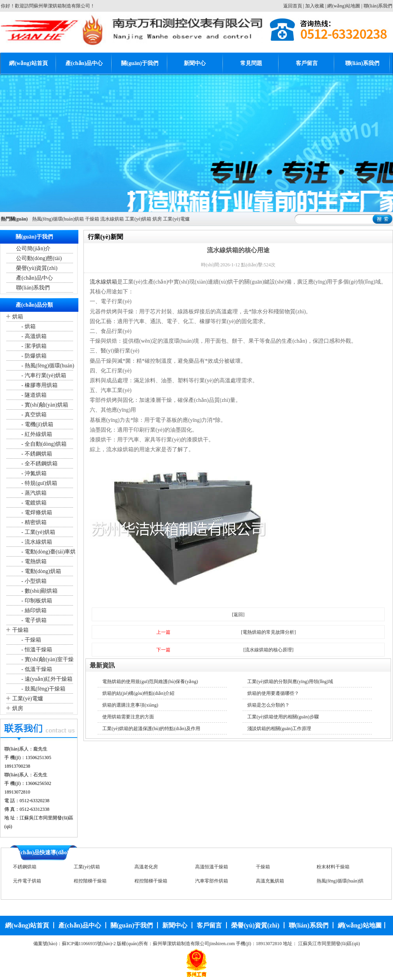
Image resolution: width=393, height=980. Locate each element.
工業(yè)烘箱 (138, 219)
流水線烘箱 (112, 219)
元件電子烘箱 (27, 881)
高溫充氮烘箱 (270, 881)
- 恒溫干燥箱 (36, 650)
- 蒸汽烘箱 (33, 493)
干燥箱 (92, 219)
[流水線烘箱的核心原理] (268, 650)
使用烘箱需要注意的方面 (128, 717)
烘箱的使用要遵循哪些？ (273, 693)
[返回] (238, 615)
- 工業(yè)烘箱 (38, 532)
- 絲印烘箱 (33, 610)
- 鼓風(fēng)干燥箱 (43, 689)
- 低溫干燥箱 (36, 669)
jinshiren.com (222, 944)
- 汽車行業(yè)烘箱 (43, 375)
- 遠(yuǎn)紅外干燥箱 (46, 679)
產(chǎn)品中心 (84, 63)
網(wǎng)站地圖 (344, 6)
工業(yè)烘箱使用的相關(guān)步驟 (283, 717)
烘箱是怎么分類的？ (268, 705)
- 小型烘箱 (33, 581)
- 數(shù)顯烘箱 (39, 591)
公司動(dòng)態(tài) (39, 258)
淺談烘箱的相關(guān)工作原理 (279, 729)
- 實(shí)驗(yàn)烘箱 (44, 405)
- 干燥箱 (31, 640)
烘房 (157, 219)
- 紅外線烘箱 (36, 434)
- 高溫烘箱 (33, 336)
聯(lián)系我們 (378, 6)
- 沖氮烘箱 (33, 473)
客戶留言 (307, 63)
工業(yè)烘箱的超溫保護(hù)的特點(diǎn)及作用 (151, 729)
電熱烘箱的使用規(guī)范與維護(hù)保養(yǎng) (150, 682)
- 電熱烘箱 (33, 561)
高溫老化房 (146, 867)
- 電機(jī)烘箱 (37, 424)
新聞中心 (195, 63)
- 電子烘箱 (33, 620)
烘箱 (18, 317)
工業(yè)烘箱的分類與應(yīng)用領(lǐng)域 (290, 682)
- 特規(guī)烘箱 (39, 483)
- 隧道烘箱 (33, 395)
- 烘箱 (28, 326)
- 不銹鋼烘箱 (36, 454)
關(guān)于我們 (140, 63)
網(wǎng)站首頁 (28, 63)
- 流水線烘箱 (36, 542)
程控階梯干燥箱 (90, 881)
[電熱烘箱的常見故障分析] (268, 632)
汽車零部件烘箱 (212, 881)
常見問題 (251, 63)
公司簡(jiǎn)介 (33, 249)
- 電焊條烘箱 (36, 513)
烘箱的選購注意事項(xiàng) (130, 705)
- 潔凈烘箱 (33, 346)
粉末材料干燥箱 (333, 867)
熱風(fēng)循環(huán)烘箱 (58, 219)
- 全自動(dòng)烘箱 (43, 444)
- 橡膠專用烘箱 (39, 385)
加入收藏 (315, 6)
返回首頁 (293, 6)
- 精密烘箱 (33, 522)
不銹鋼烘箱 (25, 867)
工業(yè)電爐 (176, 219)
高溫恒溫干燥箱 (212, 867)
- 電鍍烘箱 (33, 503)
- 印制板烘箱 (36, 601)
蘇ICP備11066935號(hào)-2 (89, 944)
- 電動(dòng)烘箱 (41, 571)
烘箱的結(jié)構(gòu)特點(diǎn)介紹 (138, 693)
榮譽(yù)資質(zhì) (37, 268)
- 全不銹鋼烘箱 (39, 464)
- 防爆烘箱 (33, 356)
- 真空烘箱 (33, 415)
